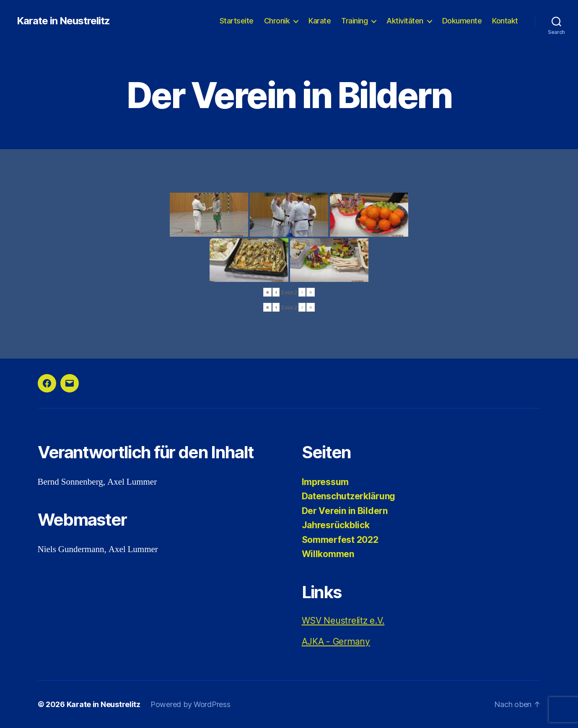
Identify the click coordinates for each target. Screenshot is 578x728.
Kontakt (505, 21)
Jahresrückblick (336, 525)
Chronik (277, 21)
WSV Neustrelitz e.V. (343, 621)
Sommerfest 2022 (340, 540)
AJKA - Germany (336, 642)
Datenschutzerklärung (349, 496)
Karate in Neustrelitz (63, 21)
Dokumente (462, 21)
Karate (320, 21)
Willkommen (328, 554)
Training (354, 21)
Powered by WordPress (191, 704)
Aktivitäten (405, 21)
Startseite (237, 21)
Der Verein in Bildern (345, 511)
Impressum (325, 482)
